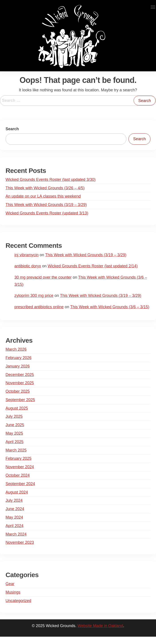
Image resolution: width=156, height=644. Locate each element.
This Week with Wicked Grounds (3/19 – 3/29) (46, 205)
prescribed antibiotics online (39, 307)
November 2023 (20, 542)
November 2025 (20, 383)
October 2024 (18, 475)
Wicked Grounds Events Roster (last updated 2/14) (93, 266)
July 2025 (14, 416)
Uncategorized (18, 601)
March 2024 (16, 534)
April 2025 (15, 442)
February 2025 (19, 458)
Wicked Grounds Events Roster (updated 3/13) (47, 213)
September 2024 (20, 484)
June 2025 (15, 425)
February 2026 (19, 358)
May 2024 (14, 517)
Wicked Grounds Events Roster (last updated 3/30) (51, 180)
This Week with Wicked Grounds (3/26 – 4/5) (45, 188)
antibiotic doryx (28, 266)
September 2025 (20, 400)
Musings (13, 592)
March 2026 (16, 349)
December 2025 (20, 375)
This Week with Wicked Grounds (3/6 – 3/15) (110, 307)
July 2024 (14, 500)
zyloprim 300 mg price (34, 296)
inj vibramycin (26, 255)
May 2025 (14, 433)
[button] (153, 7)
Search (12, 129)
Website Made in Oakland (100, 626)
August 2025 (17, 408)
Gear (10, 584)
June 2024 (15, 509)
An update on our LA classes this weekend (43, 196)
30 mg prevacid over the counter (43, 277)
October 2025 (18, 391)
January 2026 (18, 366)
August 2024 (17, 492)
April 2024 (15, 526)
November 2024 (20, 467)
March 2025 (16, 450)
